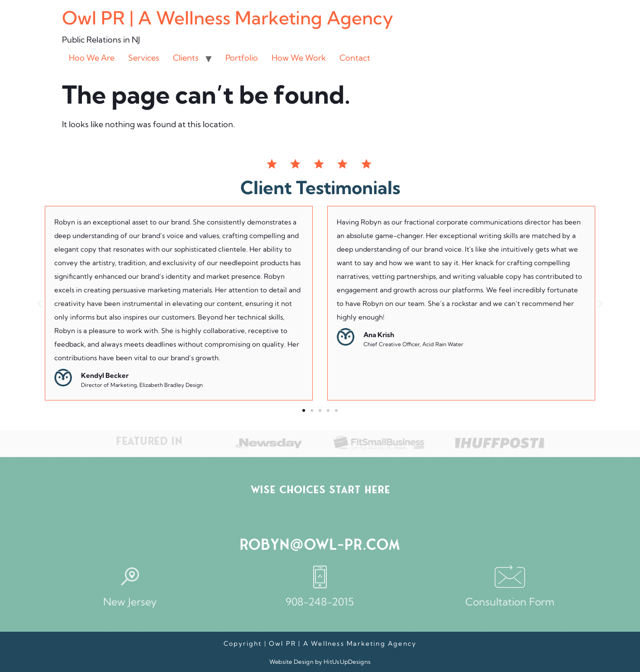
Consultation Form (510, 602)
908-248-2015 (320, 602)
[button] (39, 304)
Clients (186, 58)
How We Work (299, 58)
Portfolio (242, 58)
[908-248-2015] (320, 577)
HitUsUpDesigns (347, 662)
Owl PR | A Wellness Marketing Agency (228, 18)
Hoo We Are (92, 58)
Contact (355, 58)
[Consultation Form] (510, 577)
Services (144, 58)
